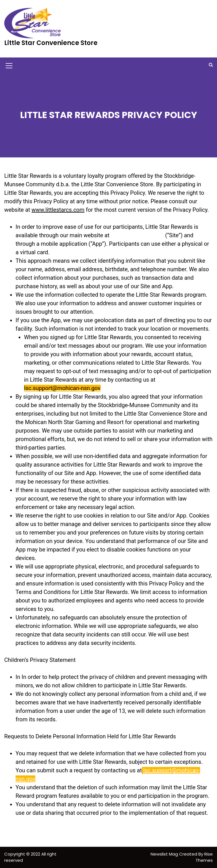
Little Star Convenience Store (51, 43)
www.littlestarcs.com (58, 210)
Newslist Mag (165, 854)
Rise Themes (204, 857)
